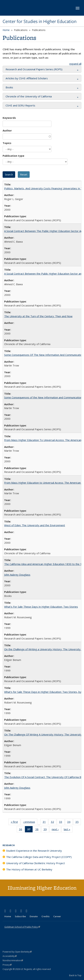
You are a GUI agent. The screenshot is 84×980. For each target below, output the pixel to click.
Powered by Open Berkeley (17, 952)
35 (78, 822)
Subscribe (20, 916)
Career (57, 916)
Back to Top (75, 975)
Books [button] (9, 87)
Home (6, 30)
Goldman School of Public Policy (22, 927)
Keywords (9, 118)
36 (22, 830)
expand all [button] (75, 64)
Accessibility (10, 956)
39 (46, 830)
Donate (34, 916)
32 (54, 822)
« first (16, 822)
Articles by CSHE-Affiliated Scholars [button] (27, 78)
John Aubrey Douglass (17, 575)
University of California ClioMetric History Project (35, 863)
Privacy (7, 965)
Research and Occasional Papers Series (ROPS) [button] (34, 69)
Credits (45, 916)
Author (7, 130)
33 (62, 822)
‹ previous (30, 822)
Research (9, 845)
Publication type (13, 156)
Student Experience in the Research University (34, 851)
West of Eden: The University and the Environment (35, 525)
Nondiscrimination (13, 960)
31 (45, 822)
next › (56, 830)
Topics (7, 143)
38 (38, 830)
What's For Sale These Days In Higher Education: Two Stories (41, 607)
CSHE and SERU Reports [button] (20, 105)
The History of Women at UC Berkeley (29, 869)
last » (68, 830)
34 (70, 822)
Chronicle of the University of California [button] (29, 96)
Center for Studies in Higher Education (40, 21)
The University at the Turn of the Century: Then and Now (38, 316)
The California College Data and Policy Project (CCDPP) (39, 857)
